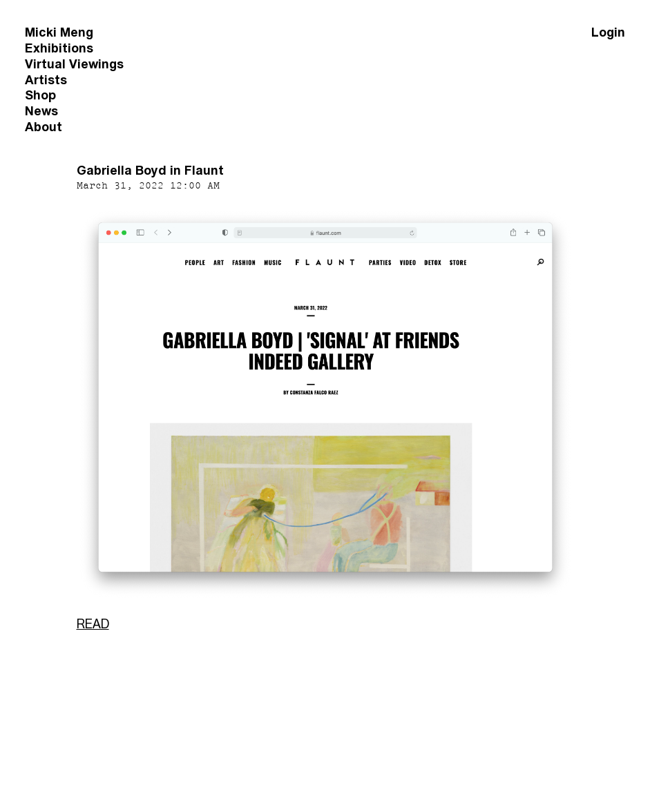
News (41, 111)
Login (608, 32)
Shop (40, 95)
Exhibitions (59, 48)
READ (93, 624)
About (44, 127)
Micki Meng (59, 32)
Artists (46, 80)
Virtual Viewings (74, 64)
